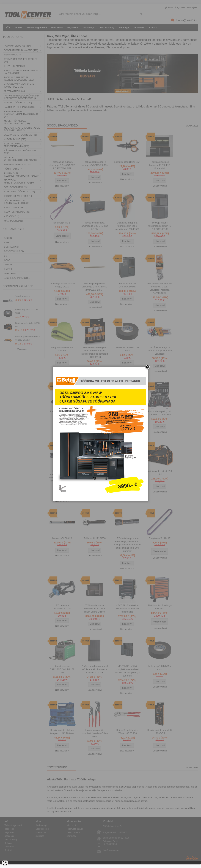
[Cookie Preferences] (5, 863)
